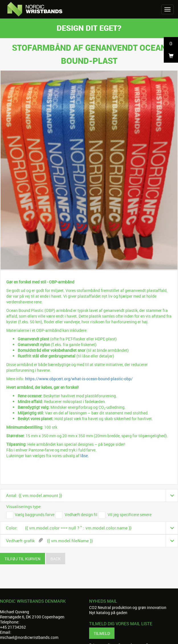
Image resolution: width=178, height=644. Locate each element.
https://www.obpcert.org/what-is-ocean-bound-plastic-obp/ (79, 379)
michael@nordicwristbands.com (29, 637)
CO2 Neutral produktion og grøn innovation (128, 607)
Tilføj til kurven (22, 559)
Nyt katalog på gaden (108, 613)
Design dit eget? (89, 28)
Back (56, 559)
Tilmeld (102, 633)
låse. (85, 456)
